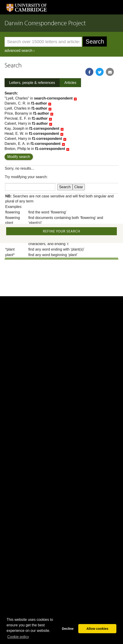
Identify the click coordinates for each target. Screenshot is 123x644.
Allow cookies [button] (97, 629)
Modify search (19, 157)
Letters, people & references (32, 83)
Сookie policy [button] (18, 637)
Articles (70, 83)
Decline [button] (68, 629)
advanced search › (20, 51)
